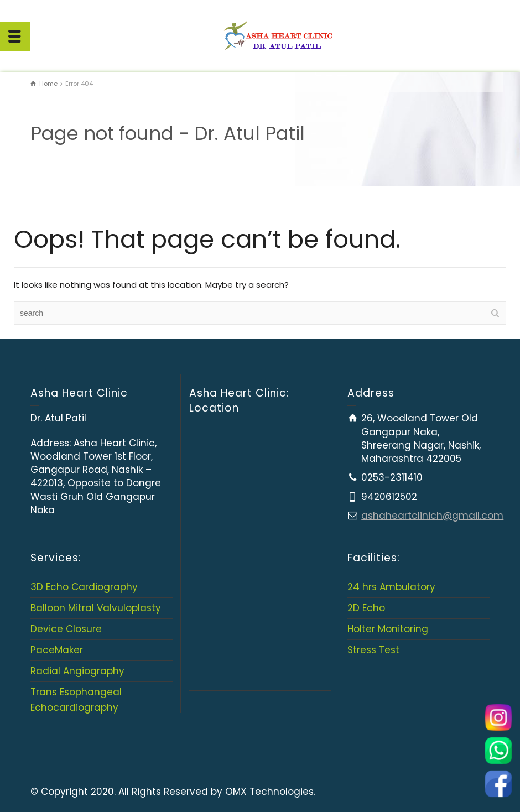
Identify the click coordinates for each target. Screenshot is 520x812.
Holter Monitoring (388, 629)
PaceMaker (57, 650)
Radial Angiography (77, 671)
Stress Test (373, 650)
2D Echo (366, 608)
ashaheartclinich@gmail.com (432, 516)
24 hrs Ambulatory (391, 587)
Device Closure (66, 629)
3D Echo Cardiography (84, 587)
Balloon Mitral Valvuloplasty (96, 608)
